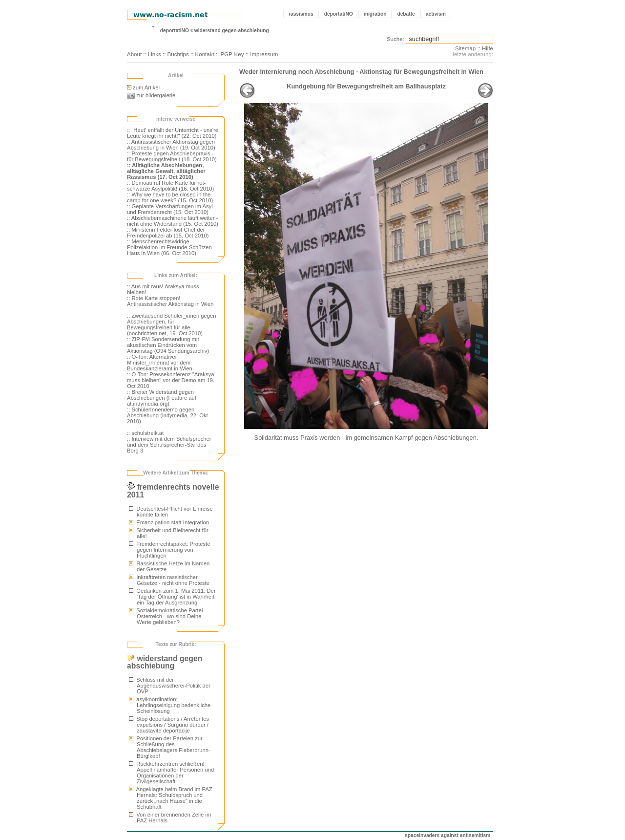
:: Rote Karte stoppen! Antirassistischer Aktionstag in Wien (170, 301)
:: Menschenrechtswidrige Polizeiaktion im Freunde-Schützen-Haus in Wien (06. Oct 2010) (170, 247)
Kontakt (205, 54)
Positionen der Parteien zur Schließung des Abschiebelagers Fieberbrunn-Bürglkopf (170, 747)
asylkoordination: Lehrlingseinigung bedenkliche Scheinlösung (170, 705)
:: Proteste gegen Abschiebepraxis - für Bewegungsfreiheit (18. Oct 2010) (172, 156)
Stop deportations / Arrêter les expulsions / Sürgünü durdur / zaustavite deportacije (169, 725)
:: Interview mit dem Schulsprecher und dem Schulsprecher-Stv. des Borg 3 (169, 445)
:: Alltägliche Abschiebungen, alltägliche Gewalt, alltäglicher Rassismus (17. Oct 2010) (166, 171)
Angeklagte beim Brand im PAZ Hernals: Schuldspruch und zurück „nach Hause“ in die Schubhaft (171, 798)
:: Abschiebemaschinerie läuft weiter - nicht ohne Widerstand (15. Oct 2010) (173, 221)
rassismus (301, 14)
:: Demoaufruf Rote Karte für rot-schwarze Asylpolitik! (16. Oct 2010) (170, 186)
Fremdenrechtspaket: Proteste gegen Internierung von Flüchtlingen (169, 550)
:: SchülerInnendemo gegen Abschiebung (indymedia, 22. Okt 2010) (167, 415)
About (134, 54)
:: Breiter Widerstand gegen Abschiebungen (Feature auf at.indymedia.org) (162, 398)
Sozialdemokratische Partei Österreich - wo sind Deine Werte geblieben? (166, 616)
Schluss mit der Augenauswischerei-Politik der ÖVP (170, 686)
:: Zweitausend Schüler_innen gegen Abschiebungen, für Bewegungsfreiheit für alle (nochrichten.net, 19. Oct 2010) (172, 324)
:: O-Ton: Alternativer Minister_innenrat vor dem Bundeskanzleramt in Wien (160, 363)
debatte (406, 14)
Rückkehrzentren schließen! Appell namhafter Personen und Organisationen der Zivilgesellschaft (171, 773)
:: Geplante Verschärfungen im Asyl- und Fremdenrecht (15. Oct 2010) (171, 209)
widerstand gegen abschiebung (232, 31)
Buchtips (178, 54)
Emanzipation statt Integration (169, 522)
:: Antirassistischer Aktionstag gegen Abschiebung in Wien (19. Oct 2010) (171, 145)
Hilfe (488, 48)
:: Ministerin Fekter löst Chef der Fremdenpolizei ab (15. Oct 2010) (168, 233)
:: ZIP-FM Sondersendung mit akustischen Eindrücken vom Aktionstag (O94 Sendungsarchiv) (168, 345)
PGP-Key (232, 54)
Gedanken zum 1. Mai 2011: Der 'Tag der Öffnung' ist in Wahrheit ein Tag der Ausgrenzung (172, 597)
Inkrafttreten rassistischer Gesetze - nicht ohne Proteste (169, 580)
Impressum (264, 54)
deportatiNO (339, 14)
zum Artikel (143, 87)
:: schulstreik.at (145, 433)
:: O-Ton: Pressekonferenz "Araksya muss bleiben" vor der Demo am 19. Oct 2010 (171, 380)
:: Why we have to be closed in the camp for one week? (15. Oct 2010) (170, 197)
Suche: (396, 39)
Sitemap (465, 48)
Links (155, 54)
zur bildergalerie (151, 95)
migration (375, 14)
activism (436, 14)
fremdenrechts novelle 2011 (173, 491)
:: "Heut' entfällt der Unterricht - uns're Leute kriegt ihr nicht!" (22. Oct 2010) (173, 133)
